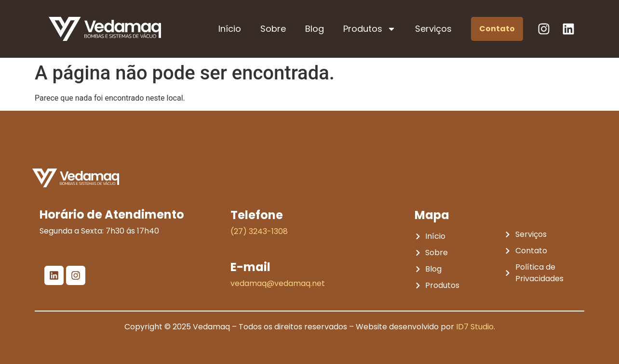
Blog (315, 29)
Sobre (273, 29)
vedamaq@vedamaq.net (278, 283)
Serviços (433, 29)
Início (230, 29)
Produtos (370, 29)
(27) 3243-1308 (259, 231)
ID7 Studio (475, 327)
